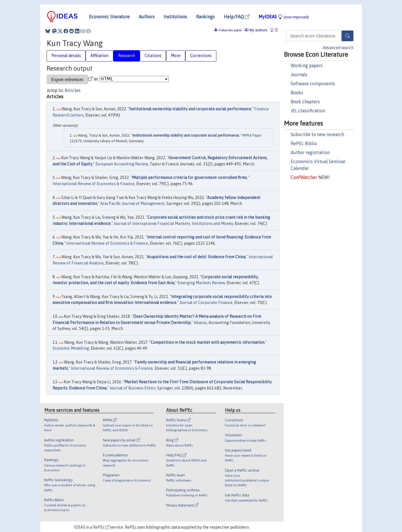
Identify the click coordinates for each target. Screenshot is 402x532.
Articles (73, 90)
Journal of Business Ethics (132, 388)
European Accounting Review (122, 164)
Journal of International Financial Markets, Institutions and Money (173, 224)
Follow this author (231, 30)
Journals (299, 75)
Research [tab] (127, 56)
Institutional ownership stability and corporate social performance (190, 109)
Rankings (205, 17)
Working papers (307, 65)
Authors (147, 17)
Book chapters (305, 102)
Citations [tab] (153, 56)
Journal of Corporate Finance (206, 303)
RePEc (101, 527)
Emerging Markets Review (201, 283)
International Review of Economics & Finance (94, 184)
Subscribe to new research (317, 134)
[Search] (347, 36)
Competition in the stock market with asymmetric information (207, 342)
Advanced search (338, 48)
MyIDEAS (284, 17)
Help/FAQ (237, 17)
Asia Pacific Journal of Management (132, 203)
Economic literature (109, 17)
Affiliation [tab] (99, 56)
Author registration (310, 152)
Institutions (175, 17)
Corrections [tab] (201, 56)
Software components (313, 84)
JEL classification (308, 111)
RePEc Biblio (304, 143)
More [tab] (176, 56)
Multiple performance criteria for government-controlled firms (189, 178)
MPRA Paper (252, 135)
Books (297, 93)
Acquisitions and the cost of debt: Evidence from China (196, 257)
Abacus (200, 323)
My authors (256, 30)
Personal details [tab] (66, 56)
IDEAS (80, 527)
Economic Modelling (71, 348)
